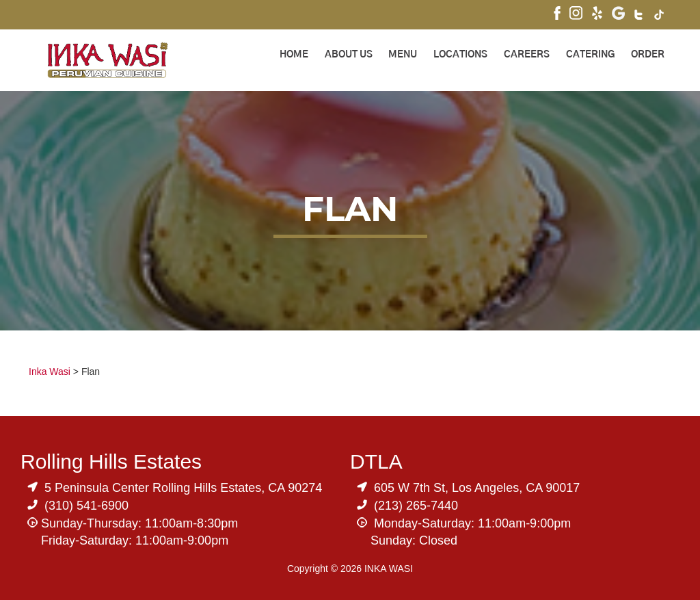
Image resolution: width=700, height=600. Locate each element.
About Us (349, 55)
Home (294, 55)
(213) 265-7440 (416, 506)
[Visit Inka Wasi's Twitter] (640, 16)
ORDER (648, 55)
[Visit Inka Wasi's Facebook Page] (557, 15)
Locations (460, 55)
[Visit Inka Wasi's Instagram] (576, 15)
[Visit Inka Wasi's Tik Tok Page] (659, 16)
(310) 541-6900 (86, 506)
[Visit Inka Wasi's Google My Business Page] (618, 15)
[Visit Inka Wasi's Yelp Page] (597, 15)
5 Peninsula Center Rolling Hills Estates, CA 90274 (183, 488)
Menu (403, 55)
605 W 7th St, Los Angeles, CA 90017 (477, 488)
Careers (527, 55)
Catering (590, 55)
